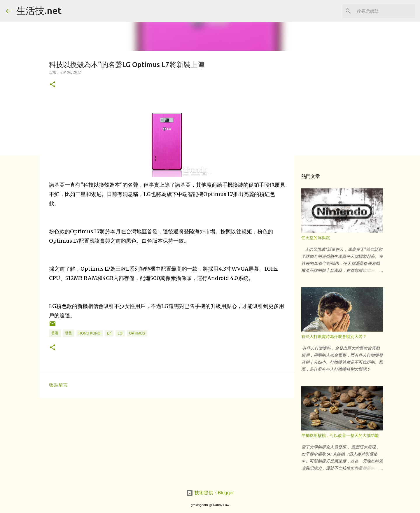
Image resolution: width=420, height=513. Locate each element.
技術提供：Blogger (210, 493)
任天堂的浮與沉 (316, 238)
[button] (52, 85)
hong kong (90, 333)
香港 (55, 333)
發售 (69, 333)
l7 (109, 333)
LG (120, 333)
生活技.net (39, 10)
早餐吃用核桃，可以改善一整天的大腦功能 (340, 435)
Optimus (137, 333)
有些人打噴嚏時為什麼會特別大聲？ (334, 337)
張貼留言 (58, 385)
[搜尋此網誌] (385, 11)
